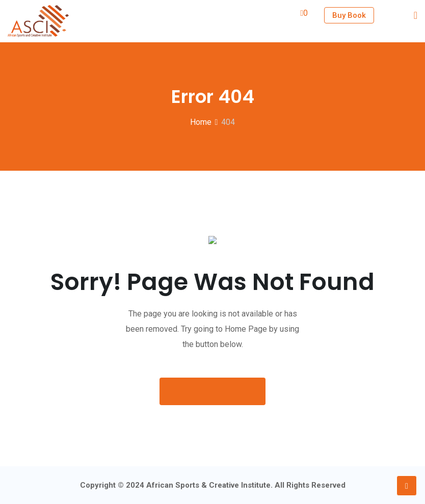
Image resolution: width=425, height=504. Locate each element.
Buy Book (349, 15)
